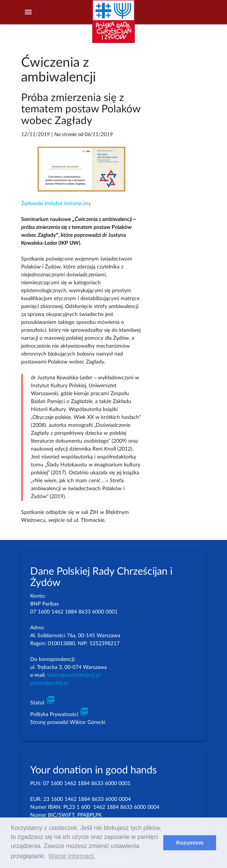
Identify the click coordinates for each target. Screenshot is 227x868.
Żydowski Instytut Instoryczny (56, 204)
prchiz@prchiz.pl (49, 683)
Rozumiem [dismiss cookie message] (190, 843)
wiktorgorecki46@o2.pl (74, 675)
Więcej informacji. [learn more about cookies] (72, 856)
